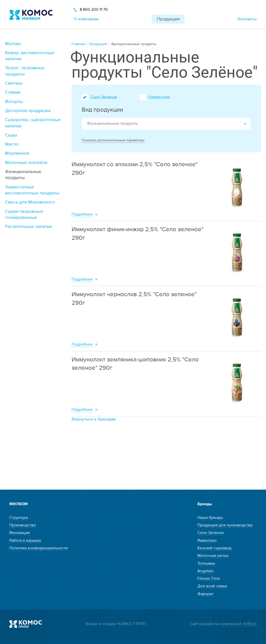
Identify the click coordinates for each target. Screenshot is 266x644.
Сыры (11, 135)
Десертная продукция (28, 111)
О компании (86, 19)
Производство (23, 525)
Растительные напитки (28, 227)
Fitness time (159, 97)
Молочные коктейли (26, 163)
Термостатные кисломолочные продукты (32, 190)
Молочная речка (213, 556)
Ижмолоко (207, 540)
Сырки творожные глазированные (24, 214)
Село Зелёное (104, 97)
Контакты (247, 19)
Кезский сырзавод (214, 548)
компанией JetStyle (239, 624)
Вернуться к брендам (94, 419)
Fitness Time (209, 579)
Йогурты (14, 102)
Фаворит (205, 594)
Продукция (168, 19)
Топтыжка (206, 563)
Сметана (14, 83)
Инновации (20, 533)
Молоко (13, 44)
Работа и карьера (25, 540)
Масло (12, 144)
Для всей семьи (212, 586)
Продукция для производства (225, 525)
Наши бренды (210, 518)
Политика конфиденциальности (39, 548)
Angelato (205, 571)
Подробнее (82, 214)
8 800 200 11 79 (94, 10)
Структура (19, 518)
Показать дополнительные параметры (113, 140)
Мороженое (17, 153)
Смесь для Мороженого (30, 202)
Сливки (13, 92)
